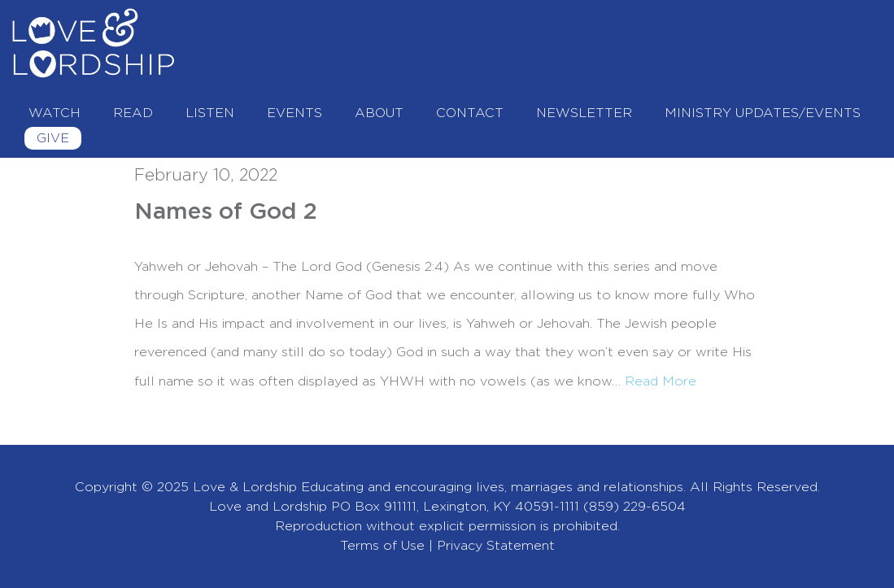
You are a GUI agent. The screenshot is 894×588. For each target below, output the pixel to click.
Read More (661, 381)
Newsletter (584, 113)
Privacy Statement (496, 546)
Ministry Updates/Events (763, 113)
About (379, 113)
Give (53, 138)
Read (133, 113)
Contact (470, 113)
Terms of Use (382, 546)
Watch (55, 113)
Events (294, 113)
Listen (210, 113)
